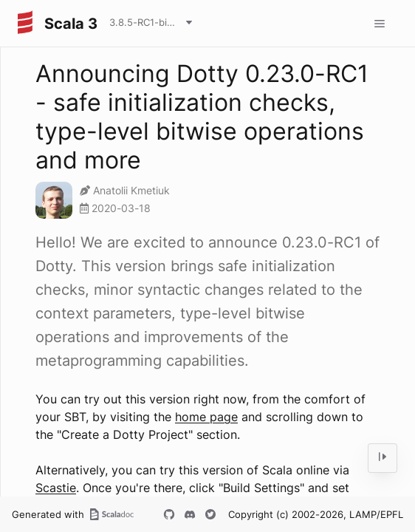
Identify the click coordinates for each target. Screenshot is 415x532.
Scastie (56, 488)
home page (206, 417)
